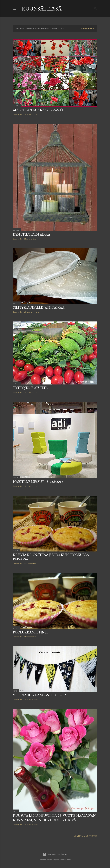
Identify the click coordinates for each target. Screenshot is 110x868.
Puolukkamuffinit (31, 632)
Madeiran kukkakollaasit (38, 110)
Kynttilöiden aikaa (32, 234)
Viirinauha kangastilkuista (40, 695)
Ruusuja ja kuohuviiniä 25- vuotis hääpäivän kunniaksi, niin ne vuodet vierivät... (54, 818)
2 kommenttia (30, 239)
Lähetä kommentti (32, 114)
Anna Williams (64, 860)
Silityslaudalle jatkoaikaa (39, 307)
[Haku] (95, 8)
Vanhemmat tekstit (85, 836)
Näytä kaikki (88, 28)
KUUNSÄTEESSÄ (42, 9)
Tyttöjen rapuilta (30, 388)
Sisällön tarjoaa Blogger (55, 854)
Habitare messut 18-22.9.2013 (38, 482)
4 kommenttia (30, 564)
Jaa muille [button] (17, 114)
